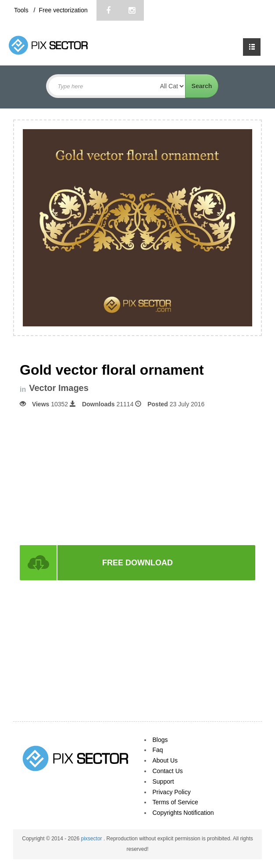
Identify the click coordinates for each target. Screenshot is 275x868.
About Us (165, 760)
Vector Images (59, 388)
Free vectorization (63, 10)
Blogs (160, 740)
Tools (22, 10)
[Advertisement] (138, 476)
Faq (158, 750)
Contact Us (168, 771)
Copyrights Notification (183, 813)
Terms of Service (175, 802)
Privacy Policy (172, 792)
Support (163, 781)
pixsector (92, 839)
